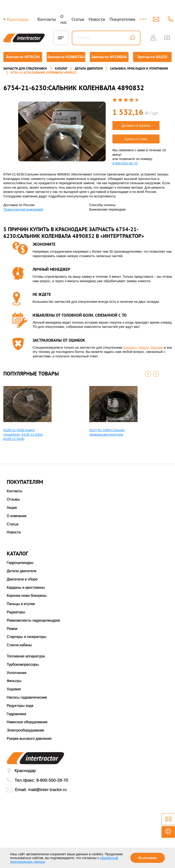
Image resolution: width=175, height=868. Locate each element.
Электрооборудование (25, 730)
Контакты (47, 19)
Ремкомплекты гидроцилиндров (33, 620)
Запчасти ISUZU (152, 57)
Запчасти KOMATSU (66, 57)
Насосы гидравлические (27, 697)
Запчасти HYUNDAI (109, 57)
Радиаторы (16, 612)
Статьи (78, 19)
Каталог (61, 68)
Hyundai (157, 347)
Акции (12, 508)
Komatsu (130, 347)
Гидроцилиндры (20, 563)
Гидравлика (16, 714)
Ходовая (14, 689)
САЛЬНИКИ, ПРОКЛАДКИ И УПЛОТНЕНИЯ (139, 68)
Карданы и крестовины (26, 588)
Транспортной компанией (23, 209)
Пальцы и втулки (21, 604)
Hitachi (144, 347)
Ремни (12, 629)
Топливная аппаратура (26, 656)
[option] (62, 131)
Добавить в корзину (136, 126)
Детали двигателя (22, 571)
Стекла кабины (19, 645)
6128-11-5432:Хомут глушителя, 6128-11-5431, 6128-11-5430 (23, 434)
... (143, 17)
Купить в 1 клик (136, 139)
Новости (97, 19)
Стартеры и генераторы (26, 637)
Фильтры (14, 681)
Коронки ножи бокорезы (27, 596)
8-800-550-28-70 (125, 163)
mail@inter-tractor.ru (47, 790)
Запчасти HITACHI (23, 57)
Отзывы (13, 499)
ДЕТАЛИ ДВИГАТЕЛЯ (89, 68)
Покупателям (122, 19)
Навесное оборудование (27, 722)
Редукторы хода (20, 706)
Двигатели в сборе (22, 579)
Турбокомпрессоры (23, 664)
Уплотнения (17, 673)
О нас (64, 19)
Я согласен (148, 858)
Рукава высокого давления (29, 739)
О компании (17, 516)
